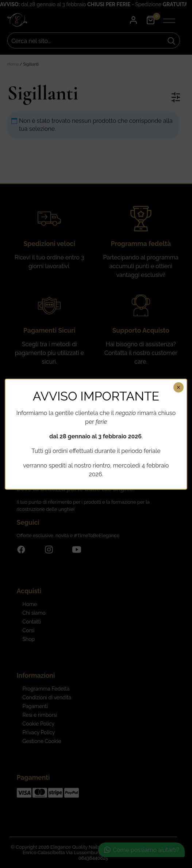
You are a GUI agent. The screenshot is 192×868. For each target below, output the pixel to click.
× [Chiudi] (178, 387)
